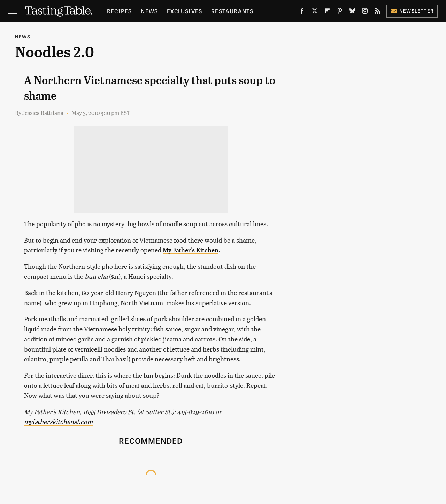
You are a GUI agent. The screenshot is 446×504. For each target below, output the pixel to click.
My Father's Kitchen (191, 250)
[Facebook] (302, 12)
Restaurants (232, 11)
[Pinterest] (340, 12)
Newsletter (412, 11)
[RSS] (377, 12)
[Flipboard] (327, 12)
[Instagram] (365, 12)
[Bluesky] (352, 12)
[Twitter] (315, 12)
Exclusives (184, 11)
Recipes (119, 11)
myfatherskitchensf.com (58, 421)
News (149, 11)
